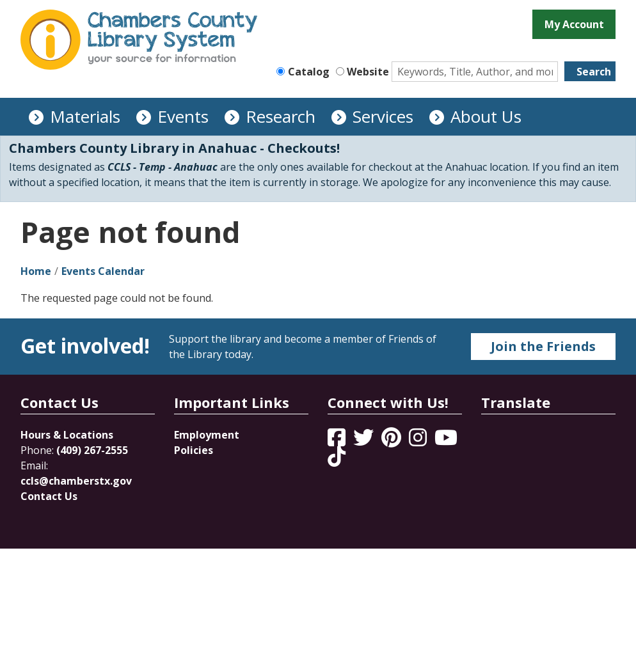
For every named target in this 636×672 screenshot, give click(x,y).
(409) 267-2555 (92, 450)
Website (368, 72)
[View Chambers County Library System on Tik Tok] (337, 457)
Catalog (309, 72)
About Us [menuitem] (486, 116)
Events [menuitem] (183, 116)
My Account (574, 24)
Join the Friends (543, 346)
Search (594, 72)
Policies (194, 450)
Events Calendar (103, 271)
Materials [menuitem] (85, 116)
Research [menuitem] (281, 116)
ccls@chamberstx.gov (76, 481)
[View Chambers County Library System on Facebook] (338, 441)
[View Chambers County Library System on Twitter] (365, 441)
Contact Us (49, 496)
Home (36, 271)
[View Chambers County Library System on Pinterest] (393, 441)
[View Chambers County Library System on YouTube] (446, 441)
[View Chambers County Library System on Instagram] (419, 441)
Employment (207, 435)
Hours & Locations (67, 435)
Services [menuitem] (383, 116)
